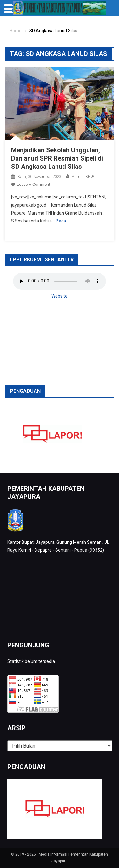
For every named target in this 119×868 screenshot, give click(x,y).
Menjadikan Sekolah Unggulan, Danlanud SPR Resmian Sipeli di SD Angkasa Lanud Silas (57, 158)
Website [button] (60, 296)
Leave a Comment (33, 184)
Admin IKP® (83, 176)
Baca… (62, 221)
